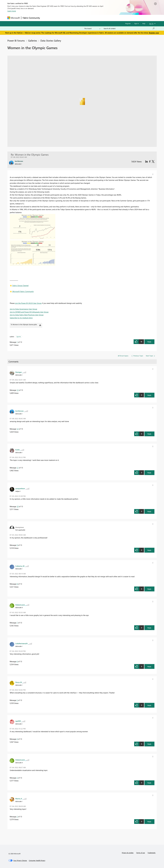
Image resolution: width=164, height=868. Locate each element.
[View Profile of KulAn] (18, 450)
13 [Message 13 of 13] (18, 390)
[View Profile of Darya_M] (19, 682)
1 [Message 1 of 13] (17, 342)
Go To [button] (151, 24)
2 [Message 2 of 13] (17, 817)
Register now (154, 33)
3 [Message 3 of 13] (17, 778)
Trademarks (152, 853)
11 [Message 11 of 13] (18, 468)
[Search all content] (129, 29)
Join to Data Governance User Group (23, 309)
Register (128, 23)
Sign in (136, 23)
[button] (153, 174)
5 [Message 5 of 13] (17, 700)
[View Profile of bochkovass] (19, 411)
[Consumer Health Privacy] (37, 860)
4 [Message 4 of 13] (17, 739)
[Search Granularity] (92, 29)
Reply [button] (149, 342)
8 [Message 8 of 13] (17, 584)
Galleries (33, 40)
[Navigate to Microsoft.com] (14, 18)
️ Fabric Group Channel (19, 285)
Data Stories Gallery (51, 40)
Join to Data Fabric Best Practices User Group (27, 315)
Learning (94, 18)
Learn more (12, 11)
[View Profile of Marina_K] (19, 799)
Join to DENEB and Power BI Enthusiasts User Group (29, 312)
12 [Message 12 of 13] (18, 429)
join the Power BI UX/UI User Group (28, 303)
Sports (19, 337)
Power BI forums (16, 40)
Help (144, 23)
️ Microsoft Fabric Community (22, 291)
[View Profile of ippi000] (18, 721)
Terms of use (141, 853)
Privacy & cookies (128, 853)
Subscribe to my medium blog (21, 318)
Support (103, 18)
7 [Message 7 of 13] (17, 623)
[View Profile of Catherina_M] (20, 566)
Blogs (85, 18)
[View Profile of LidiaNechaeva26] (21, 643)
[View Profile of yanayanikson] (20, 488)
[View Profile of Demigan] (19, 372)
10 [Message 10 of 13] (18, 506)
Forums (45, 18)
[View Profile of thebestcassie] (20, 605)
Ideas (64, 18)
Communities (75, 18)
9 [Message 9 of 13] (17, 545)
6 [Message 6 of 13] (17, 661)
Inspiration (55, 18)
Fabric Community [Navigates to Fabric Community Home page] (31, 18)
